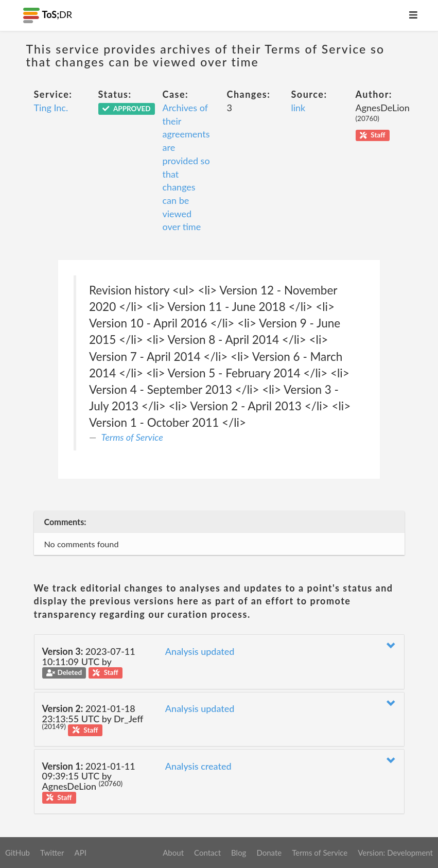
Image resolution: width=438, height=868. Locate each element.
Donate (269, 853)
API (80, 853)
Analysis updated (200, 651)
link (299, 108)
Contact (207, 853)
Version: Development (395, 853)
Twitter (52, 853)
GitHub (17, 853)
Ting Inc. (51, 108)
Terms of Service (132, 437)
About (173, 853)
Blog (239, 853)
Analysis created (198, 766)
